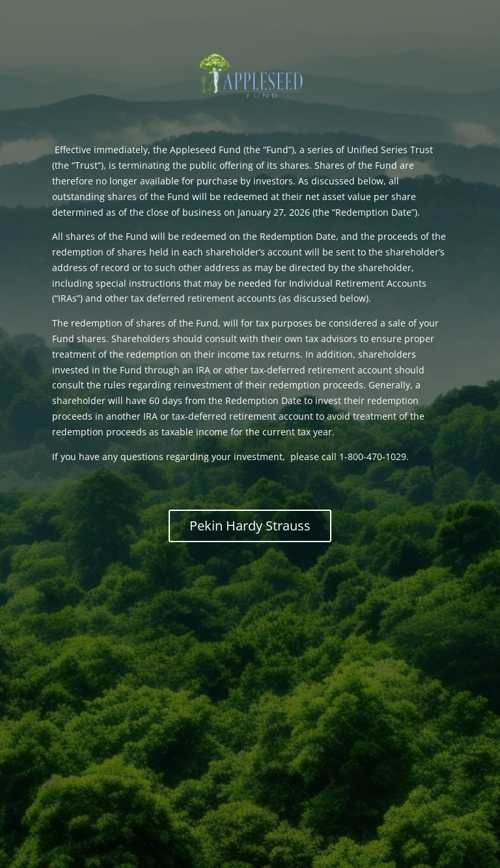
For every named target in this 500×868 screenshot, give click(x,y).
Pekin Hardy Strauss (250, 526)
